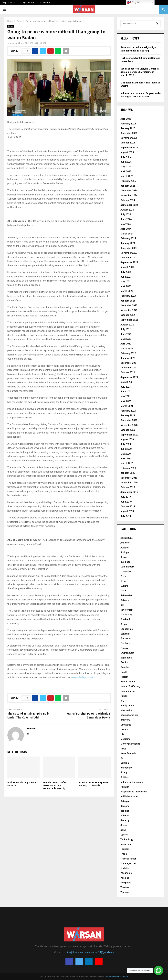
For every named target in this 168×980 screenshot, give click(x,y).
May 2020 (126, 454)
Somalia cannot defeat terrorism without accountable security (55, 785)
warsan (13, 43)
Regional (125, 806)
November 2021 (129, 368)
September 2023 (129, 262)
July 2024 (126, 214)
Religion (125, 811)
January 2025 (128, 186)
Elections (125, 643)
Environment (127, 653)
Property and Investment (134, 792)
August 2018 (127, 511)
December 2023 (129, 248)
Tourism (125, 849)
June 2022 (126, 334)
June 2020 (126, 449)
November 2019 (129, 483)
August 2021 (127, 382)
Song (123, 830)
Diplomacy (126, 615)
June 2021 (126, 392)
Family (124, 662)
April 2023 (126, 286)
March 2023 (127, 291)
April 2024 (126, 229)
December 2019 (129, 478)
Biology (125, 552)
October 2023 (128, 258)
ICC (122, 701)
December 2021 (129, 363)
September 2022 (129, 320)
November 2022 (129, 310)
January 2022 (128, 358)
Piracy (124, 772)
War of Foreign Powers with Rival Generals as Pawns (89, 716)
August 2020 (127, 439)
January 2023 (128, 301)
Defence (125, 600)
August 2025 (127, 152)
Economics (45, 2)
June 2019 (126, 502)
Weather (125, 887)
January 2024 (128, 243)
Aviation (125, 548)
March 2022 (127, 349)
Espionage (126, 658)
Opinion (125, 763)
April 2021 (126, 401)
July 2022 (126, 329)
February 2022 (128, 353)
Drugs (124, 624)
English (134, 3)
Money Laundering (130, 744)
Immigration (127, 706)
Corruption (126, 572)
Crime (124, 581)
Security (125, 820)
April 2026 (126, 119)
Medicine (125, 739)
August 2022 (127, 325)
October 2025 (128, 143)
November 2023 (129, 253)
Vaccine (125, 878)
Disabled (125, 619)
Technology (127, 839)
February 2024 (128, 238)
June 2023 (126, 277)
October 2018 (128, 506)
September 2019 (129, 492)
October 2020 (128, 430)
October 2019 (128, 487)
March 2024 (127, 234)
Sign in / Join (27, 2)
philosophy (126, 768)
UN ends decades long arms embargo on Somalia (93, 784)
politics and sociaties (132, 782)
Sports (124, 835)
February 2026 (128, 124)
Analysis (125, 543)
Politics (125, 777)
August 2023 (127, 267)
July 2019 (126, 497)
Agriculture (126, 538)
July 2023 (126, 272)
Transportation (128, 859)
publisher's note (129, 796)
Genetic (125, 667)
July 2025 (126, 157)
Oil (122, 758)
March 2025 (127, 176)
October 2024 (128, 200)
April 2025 (126, 172)
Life (122, 734)
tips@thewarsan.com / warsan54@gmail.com (90, 952)
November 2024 (129, 195)
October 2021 (128, 372)
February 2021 (128, 411)
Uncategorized (128, 863)
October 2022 (128, 315)
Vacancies (126, 873)
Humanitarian (128, 691)
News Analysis (128, 753)
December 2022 (129, 305)
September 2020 (129, 435)
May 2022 (126, 339)
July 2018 (126, 516)
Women (125, 892)
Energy (124, 648)
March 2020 (127, 463)
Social (124, 825)
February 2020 (128, 468)
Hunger (124, 696)
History (124, 677)
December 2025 (129, 133)
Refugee (125, 801)
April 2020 (126, 459)
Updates (125, 868)
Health (124, 672)
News (123, 749)
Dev (122, 605)
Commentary (127, 567)
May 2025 (126, 167)
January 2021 (128, 415)
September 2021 (129, 377)
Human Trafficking (130, 686)
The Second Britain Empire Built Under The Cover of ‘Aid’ (28, 716)
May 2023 (126, 282)
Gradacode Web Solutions (117, 977)
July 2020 (126, 444)
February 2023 (128, 296)
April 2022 (126, 344)
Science (125, 816)
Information (127, 710)
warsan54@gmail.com (83, 677)
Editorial (125, 634)
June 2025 (126, 162)
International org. (130, 715)
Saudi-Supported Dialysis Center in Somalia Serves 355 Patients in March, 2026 (140, 72)
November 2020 (129, 425)
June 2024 (126, 219)
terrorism (126, 844)
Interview (125, 720)
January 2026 (128, 128)
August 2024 (127, 210)
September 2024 (129, 205)
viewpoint (126, 883)
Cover (10, 26)
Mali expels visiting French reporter (22, 784)
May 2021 (126, 396)
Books (124, 557)
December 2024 (129, 191)
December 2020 (129, 420)
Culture (124, 586)
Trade (124, 854)
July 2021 (126, 387)
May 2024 (126, 224)
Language (126, 725)
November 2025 (129, 138)
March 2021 (127, 406)
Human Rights (128, 682)
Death (123, 591)
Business (125, 562)
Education (126, 638)
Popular (125, 787)
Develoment (127, 610)
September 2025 (129, 148)
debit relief (126, 596)
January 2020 (128, 473)
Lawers (124, 729)
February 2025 (128, 181)
